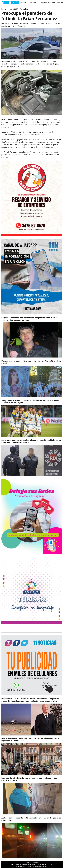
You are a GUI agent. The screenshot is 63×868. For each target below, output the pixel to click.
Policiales (52, 2)
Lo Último (24, 2)
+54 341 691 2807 (48, 864)
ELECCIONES (33, 2)
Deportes (60, 2)
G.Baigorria (43, 2)
